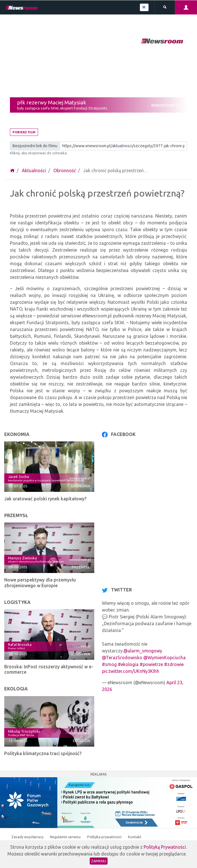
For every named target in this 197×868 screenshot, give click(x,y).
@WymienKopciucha (164, 658)
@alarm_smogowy (143, 651)
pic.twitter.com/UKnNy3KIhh (131, 671)
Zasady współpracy (28, 837)
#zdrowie (174, 664)
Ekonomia (81, 486)
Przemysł (81, 567)
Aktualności (34, 170)
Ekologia (81, 741)
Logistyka (80, 654)
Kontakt (135, 837)
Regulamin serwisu (66, 837)
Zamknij (99, 861)
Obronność (65, 170)
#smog (109, 664)
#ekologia (128, 664)
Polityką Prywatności (165, 847)
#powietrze (151, 664)
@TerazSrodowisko (122, 658)
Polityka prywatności (105, 837)
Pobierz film (24, 132)
